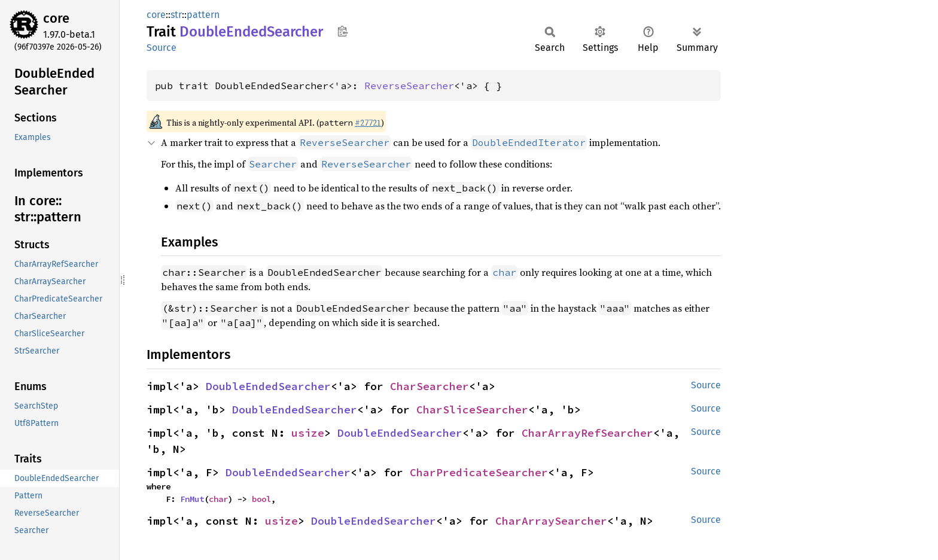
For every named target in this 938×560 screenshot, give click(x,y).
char (218, 499)
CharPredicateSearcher (479, 472)
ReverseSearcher (409, 86)
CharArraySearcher (551, 521)
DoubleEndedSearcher (268, 386)
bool (261, 499)
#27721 (368, 123)
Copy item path (342, 31)
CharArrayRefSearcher (587, 433)
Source (162, 48)
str (176, 15)
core (56, 18)
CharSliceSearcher (472, 410)
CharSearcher (430, 386)
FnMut (192, 499)
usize (308, 433)
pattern (203, 15)
